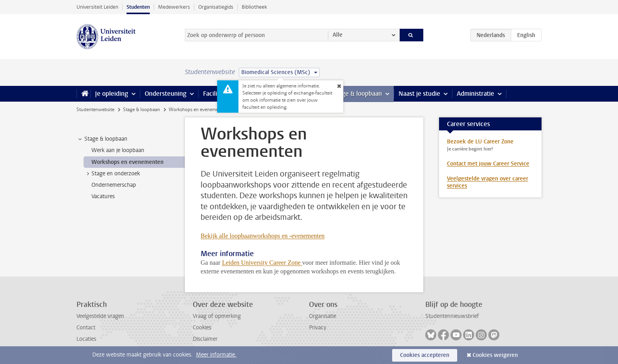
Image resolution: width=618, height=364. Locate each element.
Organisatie (323, 316)
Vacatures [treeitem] (103, 196)
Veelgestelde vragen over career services (488, 182)
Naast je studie (419, 94)
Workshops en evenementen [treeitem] (128, 162)
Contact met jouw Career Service (488, 164)
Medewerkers (174, 7)
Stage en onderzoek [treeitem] (112, 174)
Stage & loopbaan (357, 94)
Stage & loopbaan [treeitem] (102, 139)
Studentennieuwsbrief (452, 316)
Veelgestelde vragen (100, 316)
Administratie (476, 94)
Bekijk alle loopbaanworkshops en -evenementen (263, 236)
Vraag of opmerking (217, 316)
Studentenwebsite (95, 110)
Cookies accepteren (425, 355)
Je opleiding (112, 94)
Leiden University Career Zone (262, 263)
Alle (338, 35)
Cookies (202, 328)
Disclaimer (205, 339)
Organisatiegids (216, 7)
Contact (86, 328)
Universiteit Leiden (97, 7)
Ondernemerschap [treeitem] (114, 185)
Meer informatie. (216, 355)
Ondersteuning (166, 94)
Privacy (318, 328)
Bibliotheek (254, 7)
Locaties (86, 339)
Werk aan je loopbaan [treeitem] (118, 150)
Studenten (138, 7)
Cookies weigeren (495, 355)
